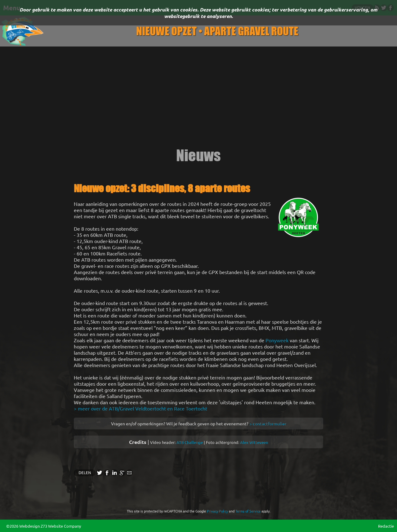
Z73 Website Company (61, 526)
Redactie (386, 526)
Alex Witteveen (254, 442)
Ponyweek (277, 340)
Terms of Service (248, 511)
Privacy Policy (217, 511)
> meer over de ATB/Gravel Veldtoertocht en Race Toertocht (141, 408)
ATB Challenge (190, 442)
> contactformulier (268, 423)
